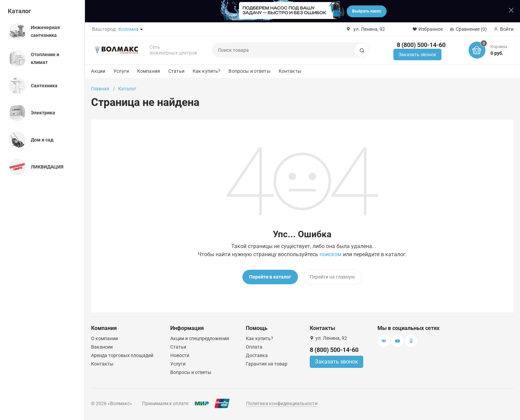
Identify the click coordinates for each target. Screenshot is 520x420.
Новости (180, 355)
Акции (98, 71)
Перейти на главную (332, 277)
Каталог (19, 11)
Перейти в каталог (270, 277)
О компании (104, 338)
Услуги (121, 71)
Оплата (254, 347)
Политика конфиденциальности (282, 403)
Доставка (257, 355)
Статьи (176, 71)
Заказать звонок (417, 54)
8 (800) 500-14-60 (421, 45)
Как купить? (207, 71)
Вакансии (102, 347)
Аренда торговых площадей (122, 355)
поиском (331, 254)
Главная (100, 89)
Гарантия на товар (267, 364)
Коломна (128, 29)
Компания (149, 71)
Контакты (290, 71)
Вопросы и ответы (249, 71)
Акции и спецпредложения (200, 338)
